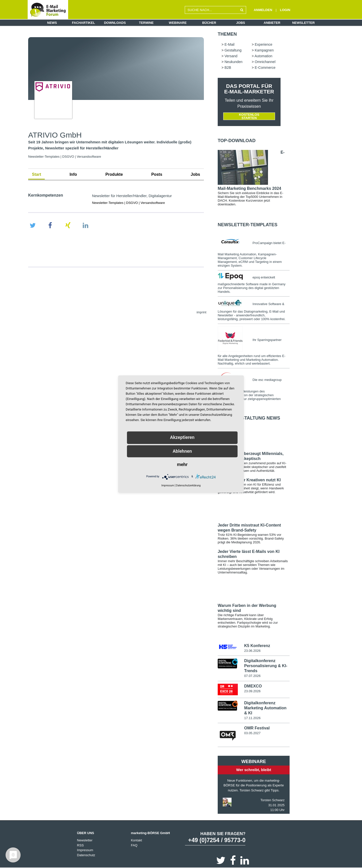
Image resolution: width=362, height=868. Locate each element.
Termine (146, 23)
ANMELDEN (263, 10)
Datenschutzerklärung (188, 485)
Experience (263, 44)
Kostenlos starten (249, 116)
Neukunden (234, 62)
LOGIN (285, 10)
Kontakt (137, 840)
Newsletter (303, 23)
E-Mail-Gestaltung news (249, 418)
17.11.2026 (252, 718)
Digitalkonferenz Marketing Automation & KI (265, 708)
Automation (263, 56)
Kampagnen (264, 50)
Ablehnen (182, 451)
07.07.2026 (252, 676)
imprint (201, 312)
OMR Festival (257, 728)
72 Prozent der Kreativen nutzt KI (249, 480)
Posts (157, 174)
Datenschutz (86, 855)
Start (36, 174)
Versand (231, 56)
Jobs (240, 23)
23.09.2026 (252, 691)
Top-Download (237, 141)
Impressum (85, 850)
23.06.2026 (252, 651)
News (52, 23)
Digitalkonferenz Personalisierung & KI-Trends (266, 666)
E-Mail (230, 44)
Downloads (115, 23)
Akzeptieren (182, 437)
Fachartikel (83, 23)
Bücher (209, 23)
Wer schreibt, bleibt (254, 770)
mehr (182, 464)
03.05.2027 (252, 733)
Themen (227, 34)
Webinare (178, 23)
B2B (228, 68)
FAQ (134, 845)
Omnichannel (265, 62)
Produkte (114, 174)
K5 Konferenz (257, 646)
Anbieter (272, 23)
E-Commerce (265, 68)
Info (73, 174)
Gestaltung (233, 50)
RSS (80, 845)
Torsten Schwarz (273, 800)
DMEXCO (253, 686)
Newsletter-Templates (248, 225)
